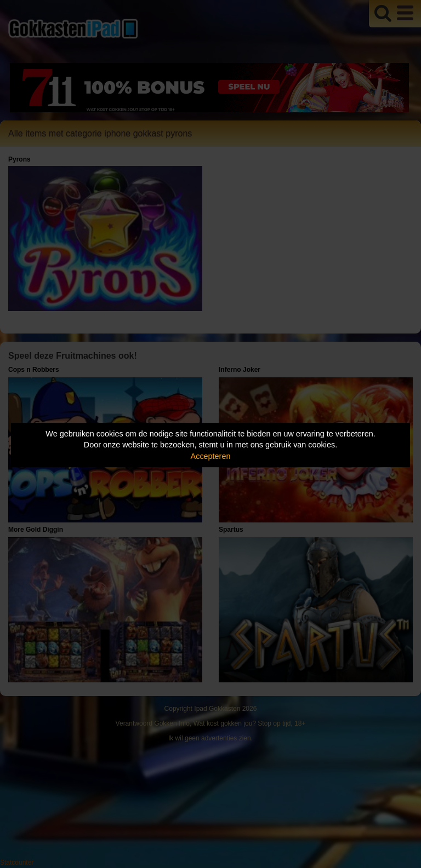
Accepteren (211, 456)
